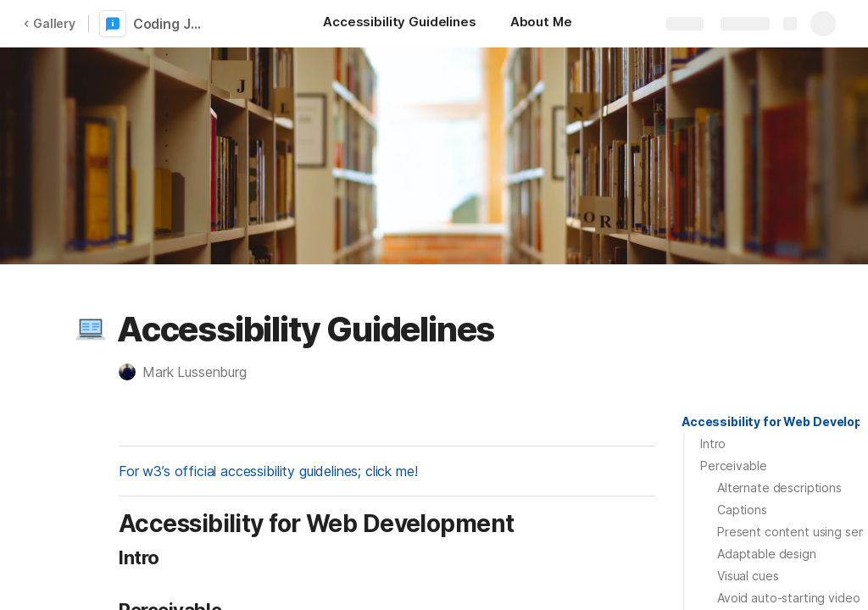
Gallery (49, 23)
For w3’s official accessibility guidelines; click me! (268, 471)
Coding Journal (172, 24)
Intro (713, 444)
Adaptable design (767, 554)
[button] (91, 330)
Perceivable (733, 466)
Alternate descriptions (779, 488)
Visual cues (748, 576)
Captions (742, 510)
